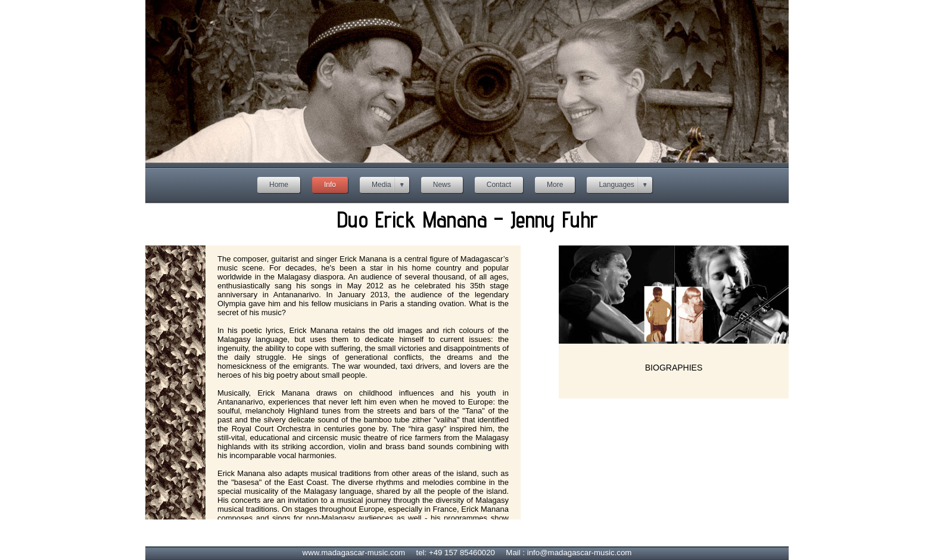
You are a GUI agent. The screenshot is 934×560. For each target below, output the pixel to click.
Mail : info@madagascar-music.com (569, 553)
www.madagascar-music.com (354, 553)
